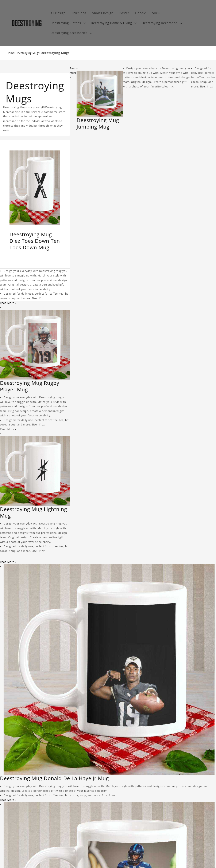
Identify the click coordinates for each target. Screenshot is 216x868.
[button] (68, 23)
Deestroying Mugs (28, 53)
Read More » (8, 303)
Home (11, 53)
